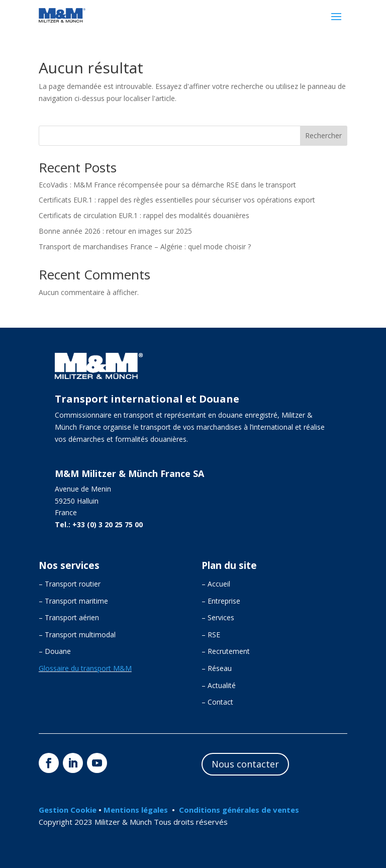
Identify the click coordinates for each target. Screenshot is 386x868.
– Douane (55, 651)
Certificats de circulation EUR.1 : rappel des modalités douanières (144, 215)
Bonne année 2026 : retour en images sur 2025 (115, 231)
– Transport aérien (69, 617)
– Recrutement (226, 651)
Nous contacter (245, 764)
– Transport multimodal (77, 635)
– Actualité (219, 685)
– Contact (217, 702)
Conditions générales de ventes (239, 810)
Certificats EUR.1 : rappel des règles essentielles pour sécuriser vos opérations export (177, 200)
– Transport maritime (73, 601)
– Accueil (216, 584)
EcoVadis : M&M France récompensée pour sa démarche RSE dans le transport (167, 185)
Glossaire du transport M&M (85, 668)
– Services (218, 617)
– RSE (211, 635)
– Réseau (217, 668)
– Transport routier (70, 584)
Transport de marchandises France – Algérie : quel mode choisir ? (145, 247)
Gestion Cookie (69, 810)
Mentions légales (136, 810)
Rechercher (323, 135)
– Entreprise (221, 601)
